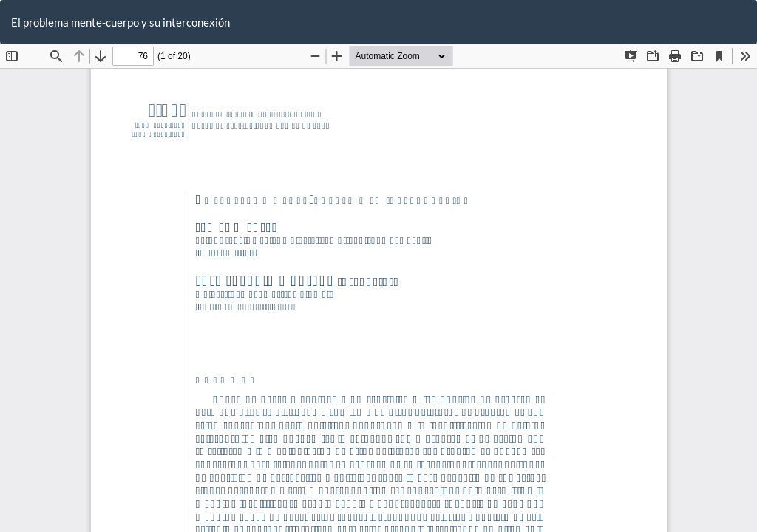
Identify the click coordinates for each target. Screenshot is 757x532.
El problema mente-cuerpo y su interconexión (120, 22)
